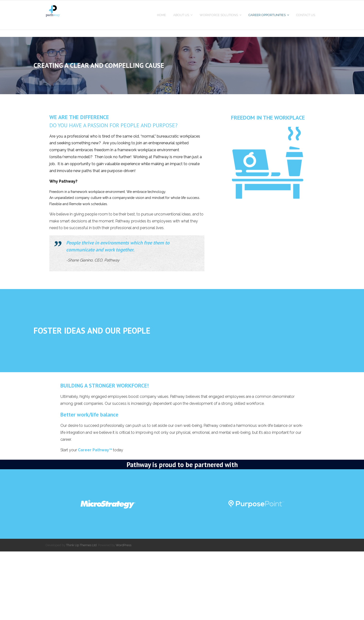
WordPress (124, 613)
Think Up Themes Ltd (81, 613)
